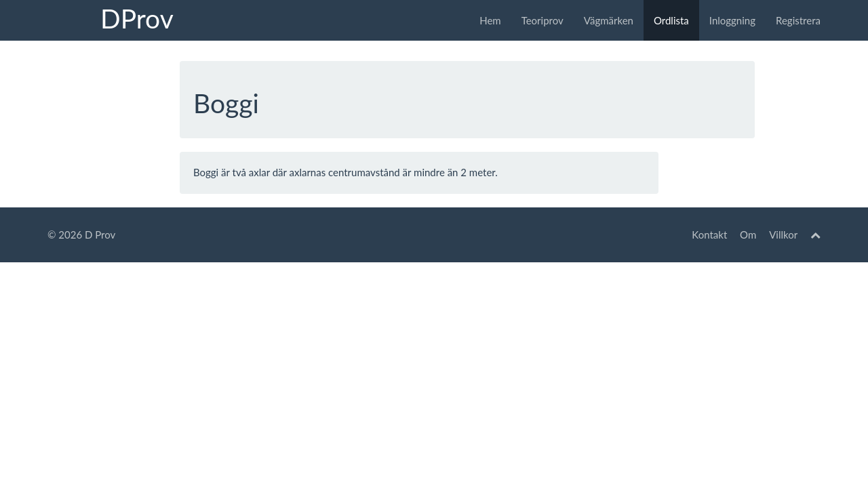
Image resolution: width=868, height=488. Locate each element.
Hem (490, 20)
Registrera (798, 20)
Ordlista (671, 20)
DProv (137, 18)
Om (748, 235)
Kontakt (709, 235)
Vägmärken (609, 20)
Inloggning (732, 20)
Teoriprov (542, 20)
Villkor (783, 235)
